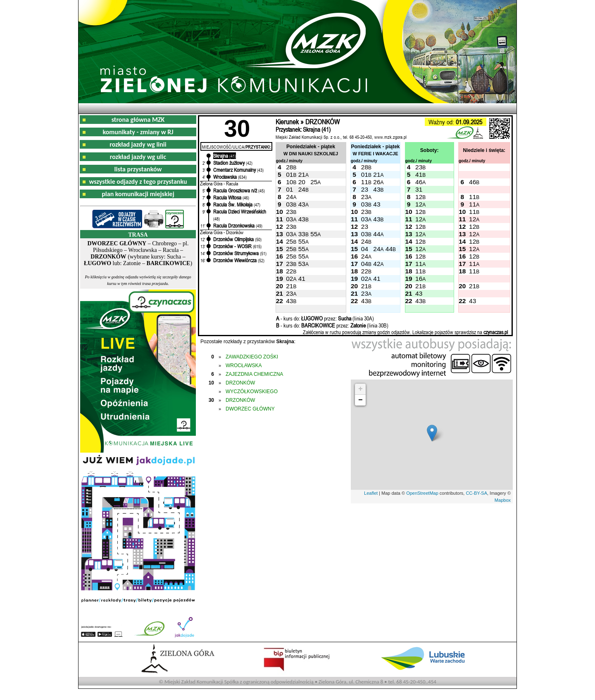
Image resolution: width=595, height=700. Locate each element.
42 (377, 264)
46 (419, 182)
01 (289, 174)
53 (302, 264)
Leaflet (371, 493)
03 (289, 204)
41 (419, 174)
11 (365, 182)
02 (289, 279)
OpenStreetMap (422, 493)
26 (377, 182)
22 (289, 271)
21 (302, 174)
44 (377, 234)
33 (302, 234)
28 (289, 167)
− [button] (361, 400)
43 (377, 189)
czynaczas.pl (496, 332)
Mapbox (503, 500)
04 (365, 249)
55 (314, 234)
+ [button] (361, 389)
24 (302, 189)
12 (419, 197)
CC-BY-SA (476, 493)
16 (419, 279)
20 (302, 182)
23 (419, 167)
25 (314, 182)
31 (419, 189)
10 (289, 182)
